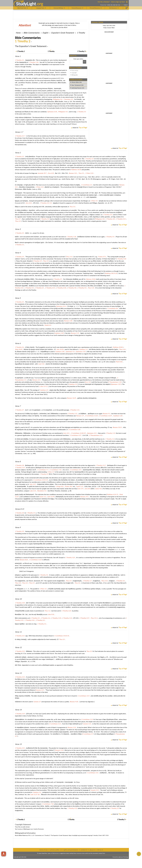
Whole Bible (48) (76, 82)
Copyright (74, 73)
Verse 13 (18, 673)
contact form (102, 853)
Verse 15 (18, 744)
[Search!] (85, 62)
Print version (75, 71)
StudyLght (26, 4)
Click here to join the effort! (59, 27)
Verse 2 (18, 153)
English (45, 33)
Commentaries (32, 33)
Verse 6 (18, 343)
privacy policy (55, 850)
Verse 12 (18, 647)
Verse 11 (18, 632)
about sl (92, 850)
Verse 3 (18, 229)
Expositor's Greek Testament (63, 33)
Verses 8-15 (19, 509)
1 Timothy (81, 33)
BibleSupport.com (28, 829)
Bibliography (75, 75)
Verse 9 (18, 527)
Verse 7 (18, 406)
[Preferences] (127, 8)
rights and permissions (71, 850)
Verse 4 (18, 253)
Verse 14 (18, 710)
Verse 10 (18, 599)
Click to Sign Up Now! (118, 2)
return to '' (80, 128)
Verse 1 (18, 56)
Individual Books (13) (78, 88)
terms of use (43, 850)
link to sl (100, 850)
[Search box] (76, 62)
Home (18, 33)
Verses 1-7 (19, 132)
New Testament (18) (77, 85)
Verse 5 (18, 298)
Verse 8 (18, 462)
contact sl (84, 850)
